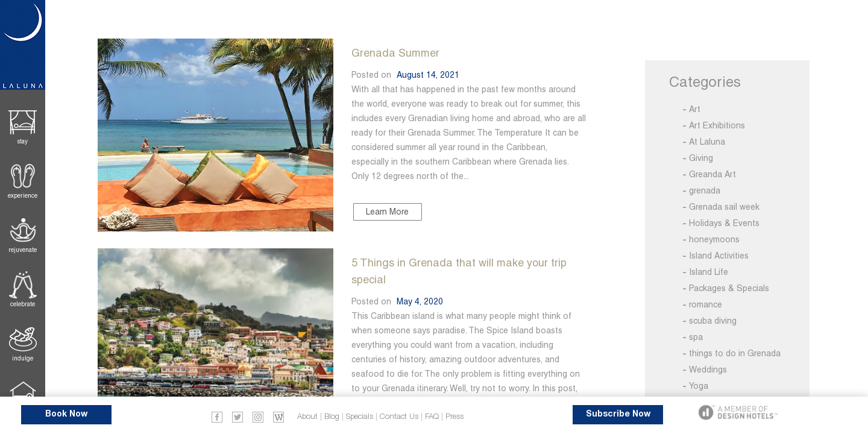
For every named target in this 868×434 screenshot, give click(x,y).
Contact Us (399, 417)
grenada (705, 190)
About (307, 417)
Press (454, 417)
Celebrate (23, 304)
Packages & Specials (729, 288)
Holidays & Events (724, 223)
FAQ (432, 417)
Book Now (66, 414)
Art (695, 109)
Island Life (709, 272)
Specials (360, 417)
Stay (23, 141)
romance (706, 304)
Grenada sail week (724, 207)
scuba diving (713, 321)
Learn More (387, 212)
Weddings (708, 370)
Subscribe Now (618, 414)
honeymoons (714, 239)
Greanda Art (712, 174)
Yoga (699, 386)
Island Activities (719, 256)
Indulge (23, 358)
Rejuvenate (23, 250)
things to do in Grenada (735, 353)
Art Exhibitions (717, 125)
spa (696, 337)
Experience (23, 196)
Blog (332, 417)
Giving (701, 158)
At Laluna (707, 142)
